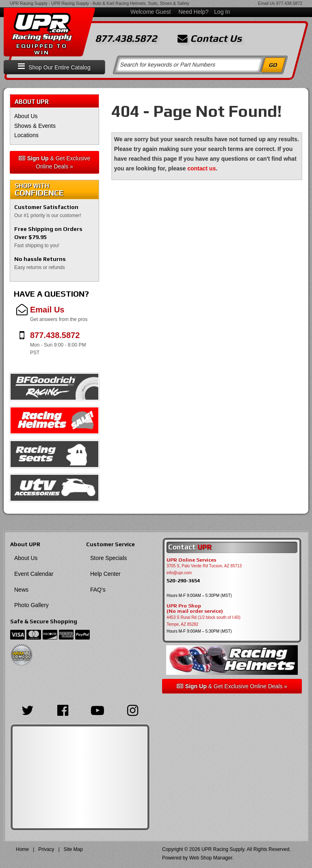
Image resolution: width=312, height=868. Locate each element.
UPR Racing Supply (29, 3)
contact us (201, 168)
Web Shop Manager (211, 858)
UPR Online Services (191, 560)
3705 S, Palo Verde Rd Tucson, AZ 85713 (204, 566)
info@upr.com (179, 573)
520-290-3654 (183, 580)
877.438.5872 (289, 3)
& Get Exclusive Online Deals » (55, 162)
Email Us (266, 3)
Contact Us (210, 39)
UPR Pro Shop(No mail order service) (195, 609)
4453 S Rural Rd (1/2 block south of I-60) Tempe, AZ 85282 (204, 621)
